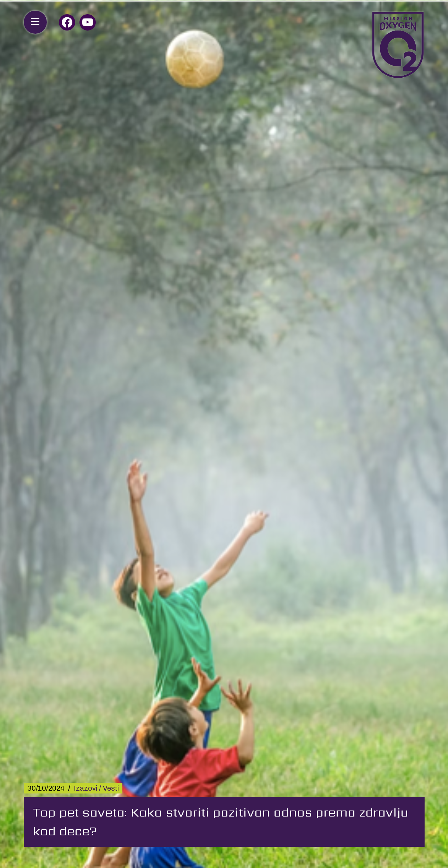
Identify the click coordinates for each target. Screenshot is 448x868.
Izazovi (85, 788)
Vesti (111, 788)
